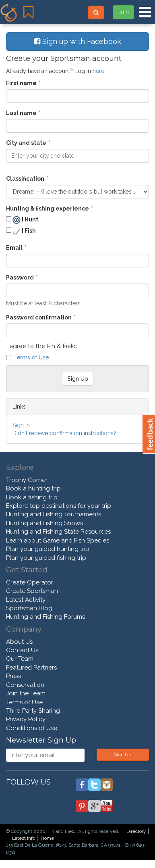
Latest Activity (26, 600)
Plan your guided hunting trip (48, 549)
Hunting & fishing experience (48, 209)
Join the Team (26, 693)
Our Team (20, 659)
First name (21, 83)
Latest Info (24, 838)
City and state (26, 143)
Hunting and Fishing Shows (44, 523)
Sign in (21, 425)
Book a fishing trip (32, 497)
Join (123, 12)
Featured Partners (31, 668)
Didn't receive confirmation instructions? (64, 433)
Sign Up (123, 755)
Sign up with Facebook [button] (78, 41)
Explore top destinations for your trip (59, 506)
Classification (25, 179)
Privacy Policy (26, 719)
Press (13, 676)
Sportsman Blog (29, 608)
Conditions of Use (32, 728)
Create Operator (30, 582)
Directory (136, 831)
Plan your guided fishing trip (46, 558)
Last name (21, 113)
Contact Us (22, 650)
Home (47, 838)
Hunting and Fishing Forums (45, 617)
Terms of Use (31, 357)
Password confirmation (39, 317)
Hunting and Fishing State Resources (58, 532)
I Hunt (22, 220)
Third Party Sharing (33, 711)
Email (14, 248)
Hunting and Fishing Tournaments (54, 514)
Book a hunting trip (33, 488)
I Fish (21, 232)
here (98, 71)
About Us (19, 642)
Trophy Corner (27, 480)
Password (20, 278)
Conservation (25, 685)
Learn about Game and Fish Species (58, 540)
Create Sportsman (32, 591)
